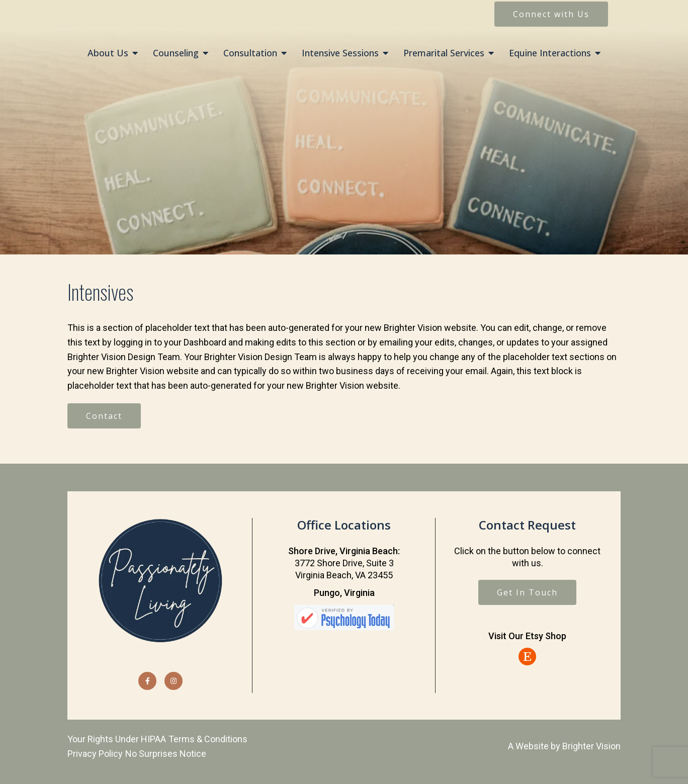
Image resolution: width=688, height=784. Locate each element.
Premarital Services (444, 53)
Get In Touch (527, 592)
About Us (108, 53)
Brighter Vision (591, 746)
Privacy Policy (95, 754)
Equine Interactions (550, 53)
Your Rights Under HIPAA (117, 739)
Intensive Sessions (340, 53)
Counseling (176, 53)
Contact (104, 416)
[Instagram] (174, 681)
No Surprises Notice (166, 754)
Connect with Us (551, 14)
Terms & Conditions (208, 739)
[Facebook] (147, 681)
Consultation (250, 53)
